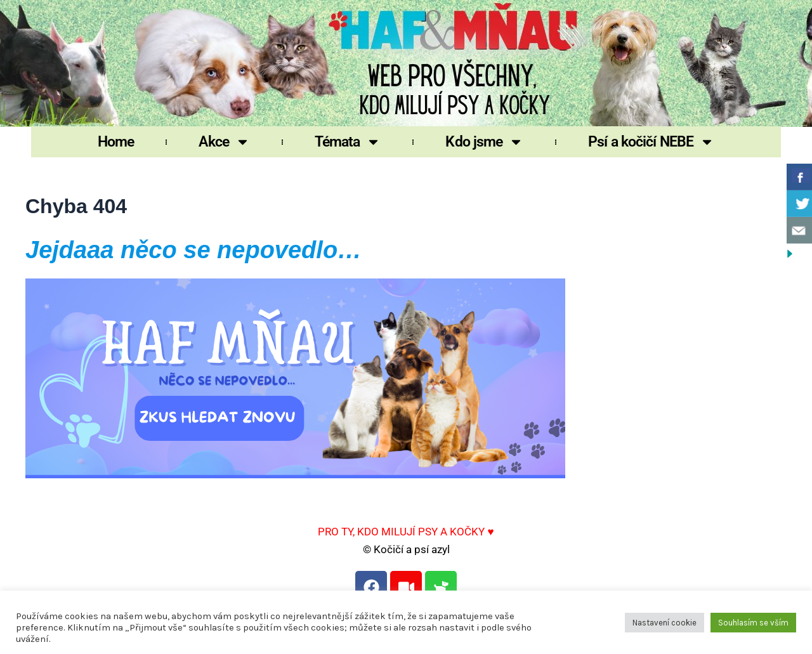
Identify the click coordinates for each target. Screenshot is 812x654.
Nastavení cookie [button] (665, 623)
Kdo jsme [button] (484, 142)
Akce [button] (224, 142)
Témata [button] (348, 142)
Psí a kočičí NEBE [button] (651, 142)
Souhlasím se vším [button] (753, 623)
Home (116, 142)
